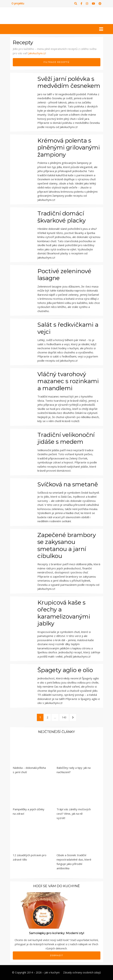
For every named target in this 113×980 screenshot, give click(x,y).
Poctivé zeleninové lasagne (64, 274)
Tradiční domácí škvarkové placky (62, 217)
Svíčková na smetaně (68, 484)
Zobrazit (57, 955)
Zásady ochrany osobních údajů (82, 972)
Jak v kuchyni (52, 972)
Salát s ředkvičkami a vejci (68, 328)
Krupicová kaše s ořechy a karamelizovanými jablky (64, 613)
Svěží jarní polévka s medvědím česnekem (69, 82)
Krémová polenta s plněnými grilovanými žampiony (69, 147)
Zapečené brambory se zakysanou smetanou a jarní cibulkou (67, 545)
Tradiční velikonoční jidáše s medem (66, 438)
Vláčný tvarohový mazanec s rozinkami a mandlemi (68, 381)
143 (65, 717)
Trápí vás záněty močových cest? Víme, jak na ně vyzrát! (74, 814)
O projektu (18, 3)
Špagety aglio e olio (65, 670)
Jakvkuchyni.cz (37, 53)
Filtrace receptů (56, 62)
